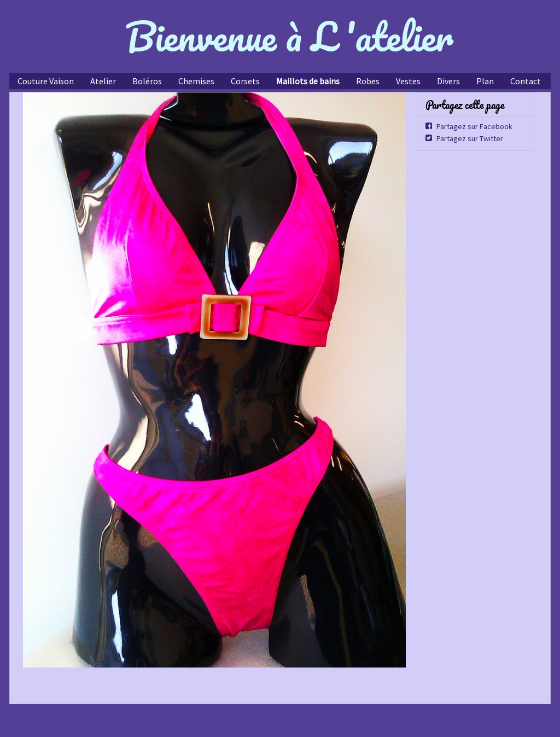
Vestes (408, 81)
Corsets (245, 81)
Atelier (103, 81)
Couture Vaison (46, 81)
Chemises (196, 81)
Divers (448, 81)
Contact (526, 81)
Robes (368, 81)
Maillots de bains (308, 81)
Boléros (147, 81)
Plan (485, 81)
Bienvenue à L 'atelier (289, 36)
